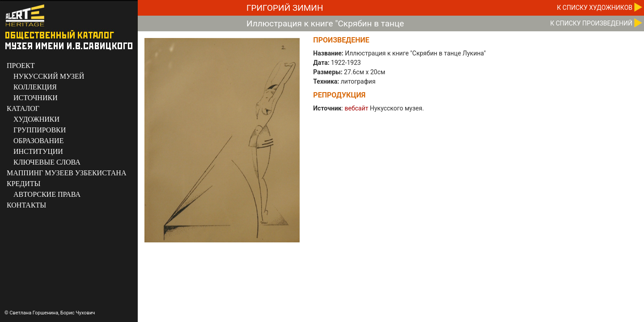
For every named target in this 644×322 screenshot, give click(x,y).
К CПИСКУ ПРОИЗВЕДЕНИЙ (591, 23)
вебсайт (357, 108)
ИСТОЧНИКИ (36, 98)
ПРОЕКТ (21, 66)
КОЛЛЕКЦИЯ (35, 87)
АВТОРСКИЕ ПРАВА (47, 194)
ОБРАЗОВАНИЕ (38, 141)
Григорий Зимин (285, 8)
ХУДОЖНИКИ (36, 119)
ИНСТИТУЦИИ (38, 151)
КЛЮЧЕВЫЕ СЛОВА (47, 162)
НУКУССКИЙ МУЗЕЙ (49, 76)
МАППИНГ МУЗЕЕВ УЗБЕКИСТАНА (66, 173)
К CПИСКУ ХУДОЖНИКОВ (595, 8)
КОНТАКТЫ (26, 205)
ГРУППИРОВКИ (40, 130)
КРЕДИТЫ (24, 184)
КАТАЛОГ (23, 108)
